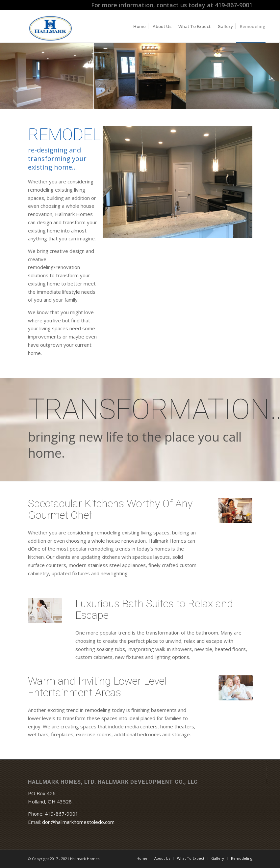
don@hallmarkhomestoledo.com (78, 822)
